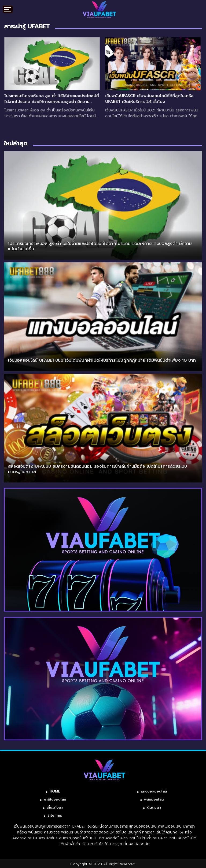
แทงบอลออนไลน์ (154, 791)
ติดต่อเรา (154, 807)
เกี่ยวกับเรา (55, 807)
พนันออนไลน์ (154, 799)
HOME (55, 791)
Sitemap (55, 815)
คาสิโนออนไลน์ (55, 799)
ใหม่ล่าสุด (16, 143)
